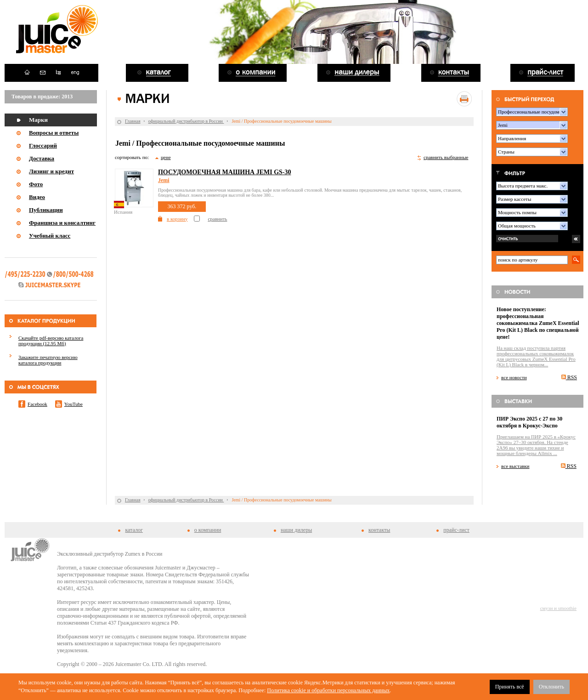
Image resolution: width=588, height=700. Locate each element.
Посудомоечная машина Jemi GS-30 (225, 172)
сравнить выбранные (446, 157)
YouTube (73, 404)
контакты (379, 530)
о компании (208, 530)
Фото (36, 184)
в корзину (177, 219)
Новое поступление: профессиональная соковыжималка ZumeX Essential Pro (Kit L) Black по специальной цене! (538, 323)
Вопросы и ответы (54, 133)
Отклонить (551, 687)
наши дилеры (296, 530)
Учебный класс (50, 236)
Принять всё (510, 687)
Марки (38, 120)
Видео (37, 197)
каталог (134, 530)
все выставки (515, 466)
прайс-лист (456, 530)
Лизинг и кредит (51, 171)
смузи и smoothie (558, 608)
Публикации (46, 210)
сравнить (217, 219)
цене (166, 157)
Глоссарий (43, 145)
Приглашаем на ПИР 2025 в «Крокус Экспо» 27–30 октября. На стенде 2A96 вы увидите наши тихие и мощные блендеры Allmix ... (536, 445)
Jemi (164, 180)
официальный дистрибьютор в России (186, 121)
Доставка (42, 158)
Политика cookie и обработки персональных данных (328, 690)
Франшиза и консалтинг (62, 223)
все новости (514, 377)
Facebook (37, 404)
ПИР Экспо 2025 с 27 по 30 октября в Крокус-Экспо (529, 422)
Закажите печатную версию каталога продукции (48, 360)
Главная (133, 121)
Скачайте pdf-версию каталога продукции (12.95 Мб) (51, 341)
